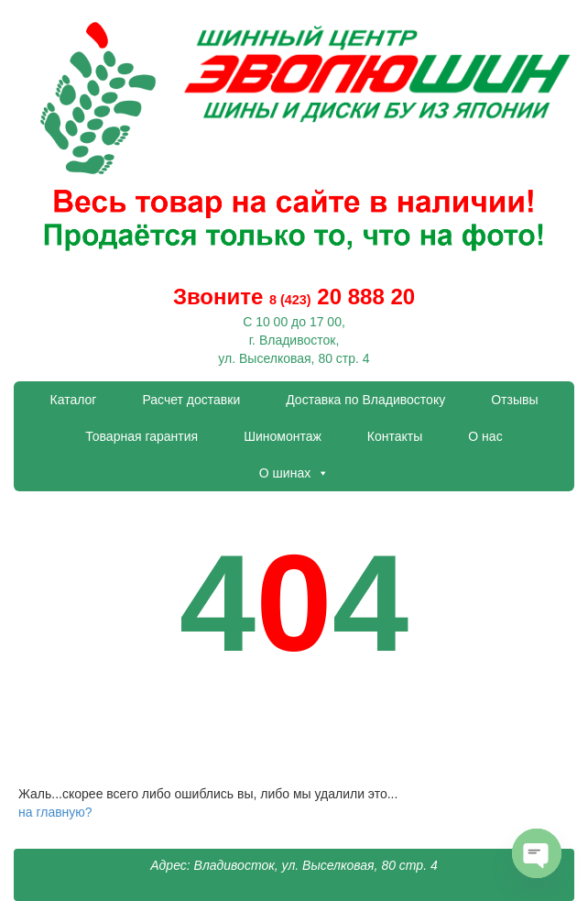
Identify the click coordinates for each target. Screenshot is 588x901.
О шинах (294, 473)
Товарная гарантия (142, 436)
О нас (485, 436)
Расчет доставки (191, 400)
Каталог (74, 400)
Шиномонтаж (283, 436)
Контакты (395, 436)
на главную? (55, 812)
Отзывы (514, 400)
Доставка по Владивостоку (365, 400)
